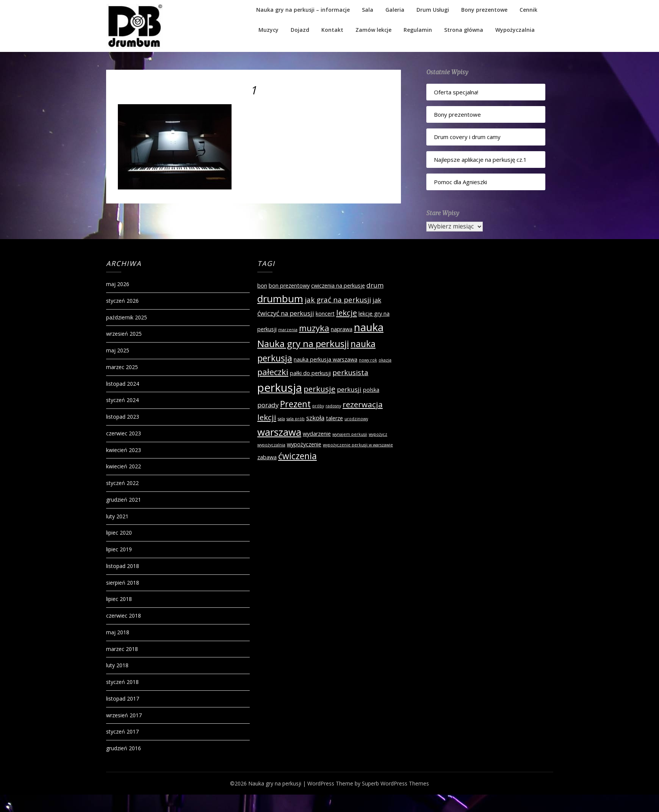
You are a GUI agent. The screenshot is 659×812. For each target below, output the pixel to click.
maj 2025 (118, 350)
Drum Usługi (433, 10)
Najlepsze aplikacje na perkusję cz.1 (480, 160)
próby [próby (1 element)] (318, 406)
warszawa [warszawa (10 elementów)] (279, 432)
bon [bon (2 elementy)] (262, 286)
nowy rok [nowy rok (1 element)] (368, 360)
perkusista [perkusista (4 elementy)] (350, 372)
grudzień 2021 (124, 500)
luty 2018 (117, 665)
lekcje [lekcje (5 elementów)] (347, 313)
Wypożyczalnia (515, 30)
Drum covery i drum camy (467, 137)
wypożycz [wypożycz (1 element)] (378, 434)
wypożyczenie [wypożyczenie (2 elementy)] (304, 444)
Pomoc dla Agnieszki (460, 182)
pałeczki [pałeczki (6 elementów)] (273, 372)
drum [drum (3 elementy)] (375, 285)
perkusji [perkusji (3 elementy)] (349, 389)
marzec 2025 (122, 367)
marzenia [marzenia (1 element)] (288, 330)
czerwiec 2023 (124, 433)
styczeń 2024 (122, 400)
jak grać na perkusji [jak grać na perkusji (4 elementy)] (338, 300)
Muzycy (268, 30)
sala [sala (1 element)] (281, 419)
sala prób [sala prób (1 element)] (296, 419)
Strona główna (464, 30)
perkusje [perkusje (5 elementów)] (319, 389)
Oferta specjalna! (456, 92)
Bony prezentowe (484, 10)
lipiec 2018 (119, 599)
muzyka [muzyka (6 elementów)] (314, 328)
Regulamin (418, 30)
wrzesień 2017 (124, 715)
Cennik (528, 10)
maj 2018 (118, 632)
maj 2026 (118, 284)
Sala (368, 10)
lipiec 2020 (119, 533)
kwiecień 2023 (124, 450)
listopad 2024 (123, 384)
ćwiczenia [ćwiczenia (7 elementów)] (297, 456)
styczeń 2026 (122, 301)
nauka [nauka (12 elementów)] (369, 327)
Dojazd (300, 30)
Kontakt (332, 30)
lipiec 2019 (119, 549)
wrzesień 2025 (124, 334)
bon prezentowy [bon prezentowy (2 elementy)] (289, 286)
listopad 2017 (123, 699)
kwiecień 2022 (124, 466)
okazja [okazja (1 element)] (385, 360)
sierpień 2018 (123, 583)
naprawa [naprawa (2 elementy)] (342, 329)
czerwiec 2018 (124, 616)
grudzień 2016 (124, 748)
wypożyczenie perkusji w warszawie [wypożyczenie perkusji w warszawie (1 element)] (358, 445)
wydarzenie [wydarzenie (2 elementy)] (317, 434)
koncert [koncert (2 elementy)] (325, 314)
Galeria (395, 10)
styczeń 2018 (122, 682)
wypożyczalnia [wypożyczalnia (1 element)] (271, 445)
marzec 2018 (122, 649)
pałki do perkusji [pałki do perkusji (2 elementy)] (310, 373)
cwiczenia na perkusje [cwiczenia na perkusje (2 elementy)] (338, 286)
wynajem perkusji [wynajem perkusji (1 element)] (350, 434)
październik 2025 (127, 317)
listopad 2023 (123, 417)
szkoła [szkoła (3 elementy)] (315, 418)
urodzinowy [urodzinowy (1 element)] (356, 419)
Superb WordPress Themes (395, 783)
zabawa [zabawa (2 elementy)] (267, 457)
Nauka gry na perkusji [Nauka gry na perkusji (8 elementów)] (303, 343)
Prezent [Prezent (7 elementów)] (295, 404)
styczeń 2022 (122, 483)
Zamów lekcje (373, 30)
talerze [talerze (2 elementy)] (334, 418)
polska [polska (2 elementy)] (371, 390)
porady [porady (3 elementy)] (268, 405)
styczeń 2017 (122, 731)
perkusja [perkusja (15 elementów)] (280, 388)
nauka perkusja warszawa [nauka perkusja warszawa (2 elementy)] (326, 359)
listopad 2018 (123, 566)
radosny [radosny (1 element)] (333, 406)
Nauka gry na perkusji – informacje (303, 10)
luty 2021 (117, 516)
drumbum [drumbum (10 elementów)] (280, 299)
